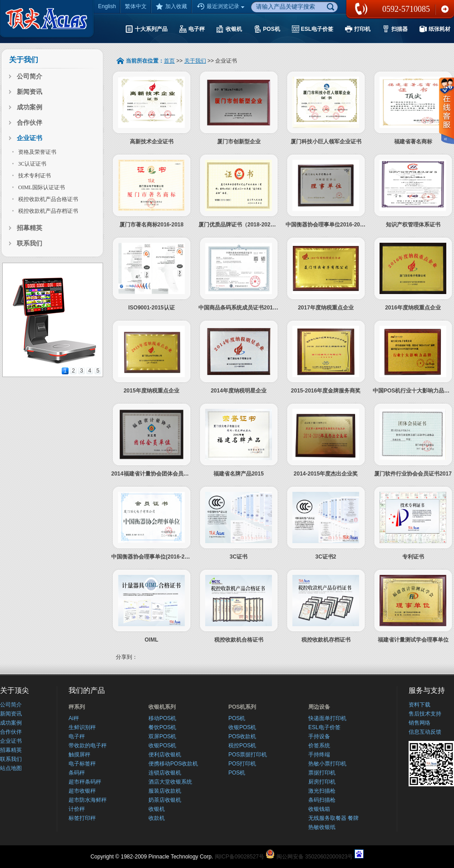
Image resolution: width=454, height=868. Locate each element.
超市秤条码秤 (85, 782)
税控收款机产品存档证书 (48, 211)
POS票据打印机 (248, 755)
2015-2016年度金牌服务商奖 (326, 391)
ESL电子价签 (324, 727)
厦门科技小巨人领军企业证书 (326, 142)
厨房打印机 (322, 782)
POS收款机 (242, 736)
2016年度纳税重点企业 (413, 308)
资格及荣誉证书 (37, 152)
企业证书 (30, 138)
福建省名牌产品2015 (239, 474)
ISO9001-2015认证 (151, 308)
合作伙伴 (30, 123)
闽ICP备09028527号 (239, 857)
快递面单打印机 (327, 718)
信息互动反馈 (425, 732)
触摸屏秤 (79, 755)
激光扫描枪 (322, 791)
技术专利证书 (35, 176)
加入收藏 (171, 6)
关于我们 (195, 61)
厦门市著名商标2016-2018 (151, 225)
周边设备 (319, 707)
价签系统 (319, 745)
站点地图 (11, 768)
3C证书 (239, 557)
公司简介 (30, 76)
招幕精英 (30, 228)
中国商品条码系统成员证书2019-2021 (244, 308)
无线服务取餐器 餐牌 (333, 818)
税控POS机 (242, 745)
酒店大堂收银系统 (170, 782)
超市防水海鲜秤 (88, 800)
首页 (169, 61)
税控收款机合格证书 (239, 640)
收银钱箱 (319, 809)
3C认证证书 (32, 164)
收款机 (157, 818)
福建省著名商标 (413, 142)
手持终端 (319, 755)
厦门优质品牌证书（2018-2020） (239, 225)
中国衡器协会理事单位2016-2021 (326, 225)
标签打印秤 (82, 818)
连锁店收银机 (165, 773)
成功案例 (30, 107)
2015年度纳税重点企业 (151, 391)
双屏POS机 (162, 736)
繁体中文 (136, 6)
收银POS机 (162, 745)
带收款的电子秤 (88, 745)
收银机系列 (162, 707)
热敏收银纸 (322, 827)
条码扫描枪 (322, 800)
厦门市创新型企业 (239, 142)
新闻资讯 (30, 92)
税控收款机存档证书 (326, 640)
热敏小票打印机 (327, 764)
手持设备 (319, 736)
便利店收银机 (165, 755)
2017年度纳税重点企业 (326, 308)
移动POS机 (162, 718)
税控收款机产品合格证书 (48, 199)
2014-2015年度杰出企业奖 (326, 474)
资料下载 (419, 705)
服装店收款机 (165, 791)
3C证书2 (326, 557)
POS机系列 (242, 707)
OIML (152, 640)
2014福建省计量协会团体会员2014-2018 (160, 474)
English (107, 6)
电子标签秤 (82, 764)
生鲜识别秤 (82, 727)
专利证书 (413, 557)
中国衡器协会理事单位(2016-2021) (153, 557)
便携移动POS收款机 (173, 764)
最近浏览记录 (222, 7)
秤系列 (77, 707)
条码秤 (77, 773)
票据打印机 (322, 773)
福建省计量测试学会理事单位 (413, 640)
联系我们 (445, 9)
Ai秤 (74, 718)
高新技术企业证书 (152, 142)
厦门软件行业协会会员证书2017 (413, 474)
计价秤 (77, 809)
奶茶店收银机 (165, 800)
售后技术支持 (425, 714)
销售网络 (419, 723)
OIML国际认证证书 (42, 187)
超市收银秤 (82, 791)
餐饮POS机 (162, 727)
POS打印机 (242, 764)
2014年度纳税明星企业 (239, 391)
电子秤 (77, 736)
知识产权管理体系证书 (413, 225)
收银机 (157, 809)
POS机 (237, 718)
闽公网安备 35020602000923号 (315, 857)
